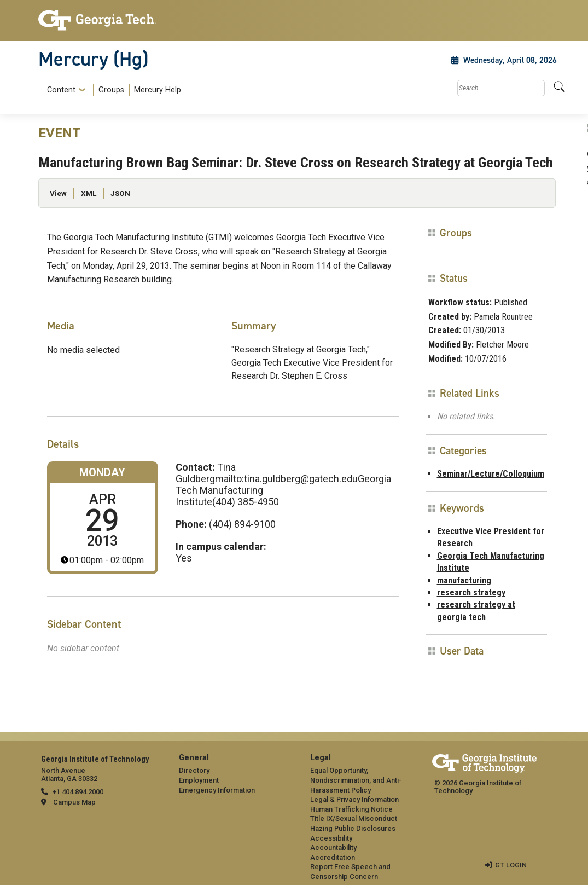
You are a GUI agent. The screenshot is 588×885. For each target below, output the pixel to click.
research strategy (471, 592)
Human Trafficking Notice (351, 809)
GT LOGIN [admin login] (511, 865)
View (58, 193)
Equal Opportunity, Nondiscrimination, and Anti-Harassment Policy (356, 780)
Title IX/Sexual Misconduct (354, 819)
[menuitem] (112, 90)
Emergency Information (217, 790)
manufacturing (464, 580)
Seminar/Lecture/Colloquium (491, 474)
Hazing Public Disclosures (353, 828)
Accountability (333, 848)
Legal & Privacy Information (354, 799)
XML (89, 193)
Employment (199, 780)
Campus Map (74, 802)
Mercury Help (158, 90)
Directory (194, 770)
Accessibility (331, 838)
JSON (120, 193)
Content (61, 90)
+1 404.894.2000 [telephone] (78, 792)
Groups (111, 90)
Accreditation (333, 857)
